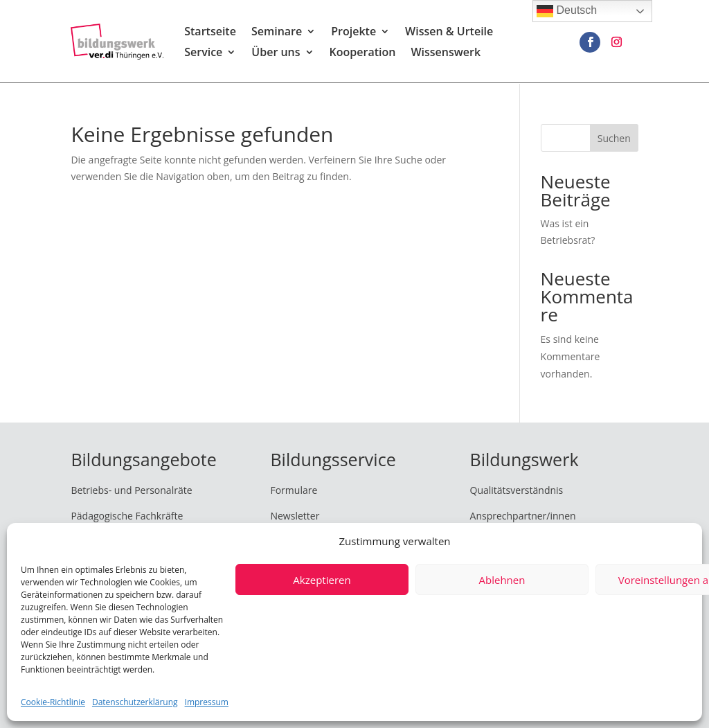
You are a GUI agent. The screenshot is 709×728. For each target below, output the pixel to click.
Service (203, 54)
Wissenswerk (446, 54)
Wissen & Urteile (449, 33)
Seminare (277, 33)
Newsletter (295, 516)
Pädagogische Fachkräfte (127, 516)
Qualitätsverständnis (517, 490)
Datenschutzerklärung (135, 702)
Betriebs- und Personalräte (131, 490)
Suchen (614, 138)
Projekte (353, 33)
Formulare (294, 490)
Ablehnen (502, 580)
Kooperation (363, 54)
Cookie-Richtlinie (53, 702)
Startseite (210, 33)
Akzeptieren (322, 580)
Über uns (276, 54)
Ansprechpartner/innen (523, 516)
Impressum (207, 702)
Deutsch (567, 11)
